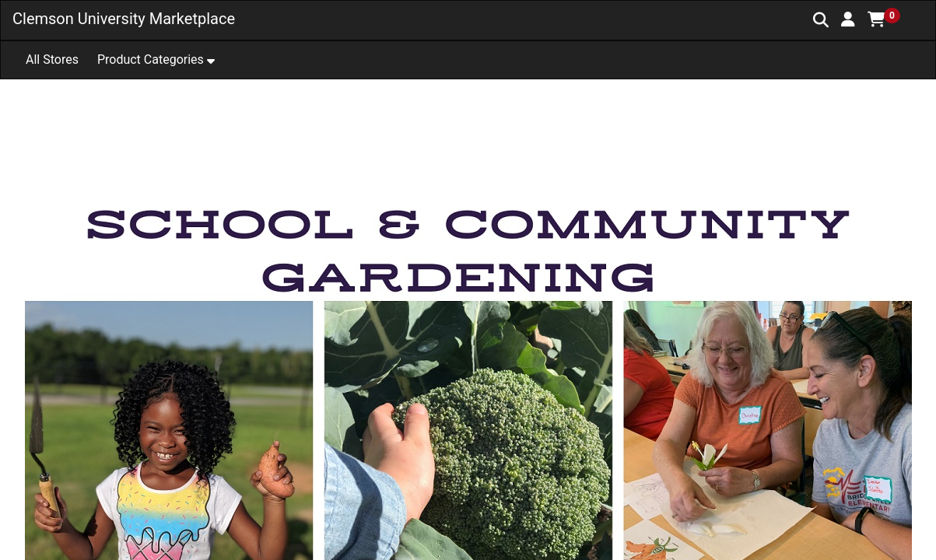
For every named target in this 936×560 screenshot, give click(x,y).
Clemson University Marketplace (124, 19)
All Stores (52, 59)
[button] (848, 19)
